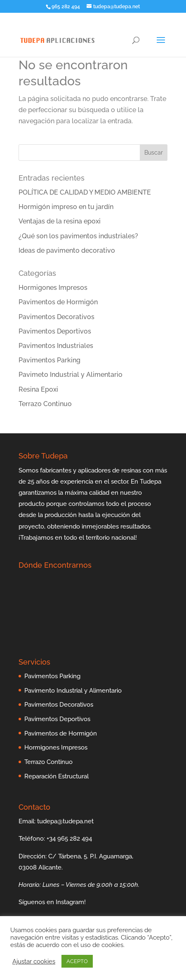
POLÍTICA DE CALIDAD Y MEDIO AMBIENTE (85, 192)
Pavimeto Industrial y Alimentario (71, 375)
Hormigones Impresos (53, 288)
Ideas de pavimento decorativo (67, 250)
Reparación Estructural (57, 776)
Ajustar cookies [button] (34, 961)
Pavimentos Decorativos (57, 317)
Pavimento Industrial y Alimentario (73, 691)
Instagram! (71, 902)
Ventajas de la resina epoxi (60, 221)
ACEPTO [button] (77, 961)
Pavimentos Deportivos (55, 331)
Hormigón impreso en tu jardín (66, 207)
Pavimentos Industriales (56, 346)
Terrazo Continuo (45, 404)
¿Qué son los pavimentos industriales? (78, 236)
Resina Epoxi (38, 389)
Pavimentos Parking (49, 360)
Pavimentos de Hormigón (58, 302)
